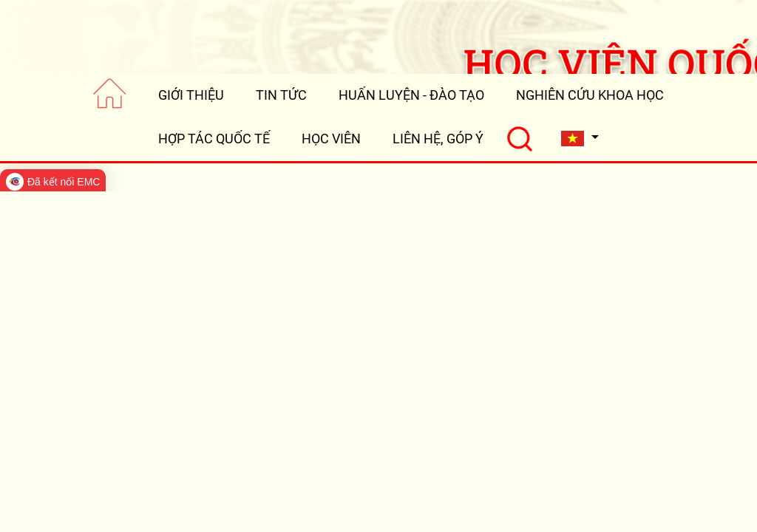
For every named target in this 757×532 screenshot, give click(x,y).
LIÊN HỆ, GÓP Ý (438, 139)
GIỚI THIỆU (191, 95)
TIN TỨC (281, 95)
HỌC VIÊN (331, 139)
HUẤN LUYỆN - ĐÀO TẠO (411, 95)
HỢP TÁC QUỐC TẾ (214, 139)
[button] (580, 139)
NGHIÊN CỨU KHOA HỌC (590, 95)
